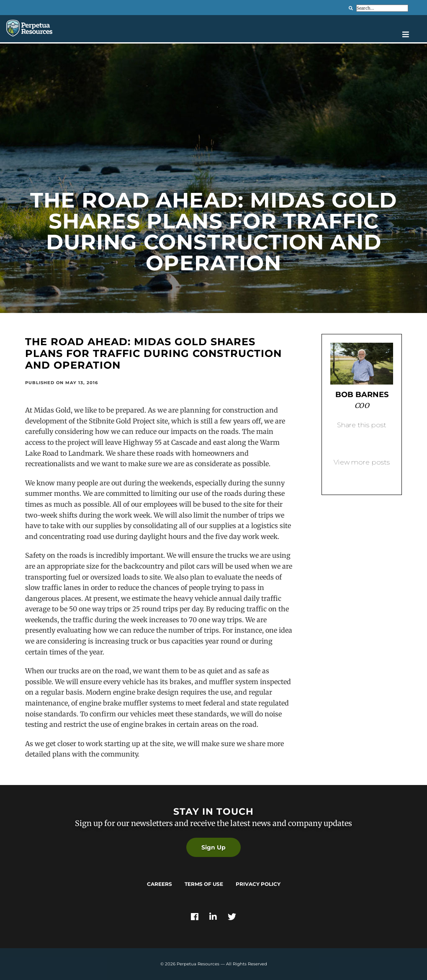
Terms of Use (204, 884)
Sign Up (213, 847)
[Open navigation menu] (412, 34)
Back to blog (362, 476)
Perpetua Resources (198, 964)
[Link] (195, 917)
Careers (159, 884)
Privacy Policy (258, 884)
